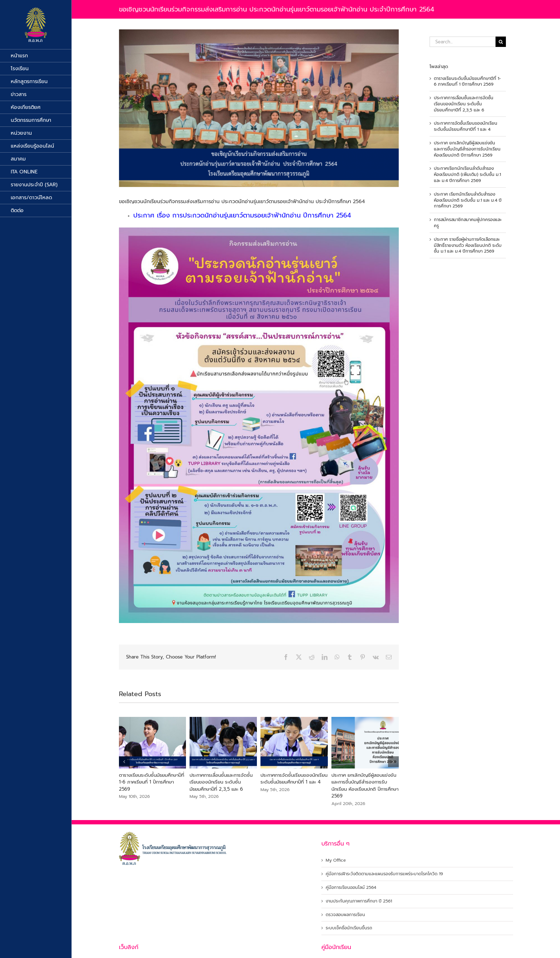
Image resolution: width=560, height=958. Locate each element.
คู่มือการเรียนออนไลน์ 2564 (351, 888)
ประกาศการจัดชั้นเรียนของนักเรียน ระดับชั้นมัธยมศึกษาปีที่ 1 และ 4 (294, 779)
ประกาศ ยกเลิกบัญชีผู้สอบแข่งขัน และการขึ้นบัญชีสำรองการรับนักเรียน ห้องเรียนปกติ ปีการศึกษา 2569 (365, 786)
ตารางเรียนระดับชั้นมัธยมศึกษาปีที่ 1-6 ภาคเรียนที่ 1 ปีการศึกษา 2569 (152, 782)
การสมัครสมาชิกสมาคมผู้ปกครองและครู (468, 223)
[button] (124, 762)
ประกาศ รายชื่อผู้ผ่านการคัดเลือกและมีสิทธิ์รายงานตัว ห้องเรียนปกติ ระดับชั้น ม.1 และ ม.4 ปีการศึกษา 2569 (468, 245)
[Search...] (463, 42)
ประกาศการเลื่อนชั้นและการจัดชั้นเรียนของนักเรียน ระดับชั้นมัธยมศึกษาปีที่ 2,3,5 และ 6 (221, 782)
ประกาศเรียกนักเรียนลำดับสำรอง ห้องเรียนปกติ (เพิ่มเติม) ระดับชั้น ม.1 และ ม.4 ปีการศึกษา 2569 (467, 174)
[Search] (501, 42)
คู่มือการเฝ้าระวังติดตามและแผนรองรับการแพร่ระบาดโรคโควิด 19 (384, 874)
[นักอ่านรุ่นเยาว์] (259, 108)
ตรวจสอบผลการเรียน (345, 915)
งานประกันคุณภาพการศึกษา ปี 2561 (359, 901)
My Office (336, 860)
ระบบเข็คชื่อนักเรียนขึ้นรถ (349, 928)
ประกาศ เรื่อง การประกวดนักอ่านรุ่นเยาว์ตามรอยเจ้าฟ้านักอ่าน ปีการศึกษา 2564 (242, 215)
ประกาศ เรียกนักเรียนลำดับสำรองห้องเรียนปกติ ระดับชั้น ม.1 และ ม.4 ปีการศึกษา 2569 (468, 200)
